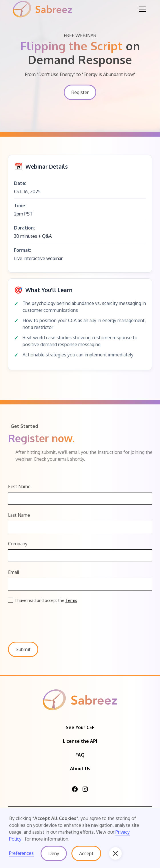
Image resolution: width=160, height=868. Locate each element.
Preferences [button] (21, 853)
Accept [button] (86, 853)
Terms (71, 600)
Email (14, 572)
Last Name (19, 515)
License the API (80, 741)
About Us (80, 769)
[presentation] (51, 619)
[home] (43, 9)
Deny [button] (54, 853)
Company (18, 544)
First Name (19, 486)
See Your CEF (80, 727)
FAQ (80, 755)
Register (80, 92)
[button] (141, 9)
